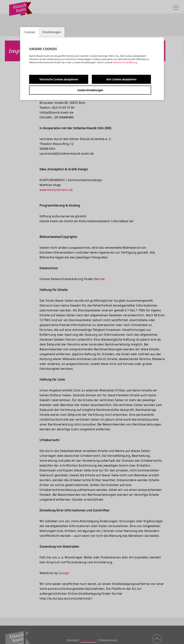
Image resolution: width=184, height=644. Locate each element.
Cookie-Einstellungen (90, 90)
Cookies (29, 32)
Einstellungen (52, 32)
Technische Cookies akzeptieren (59, 79)
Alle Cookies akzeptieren (121, 79)
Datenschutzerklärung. (125, 62)
